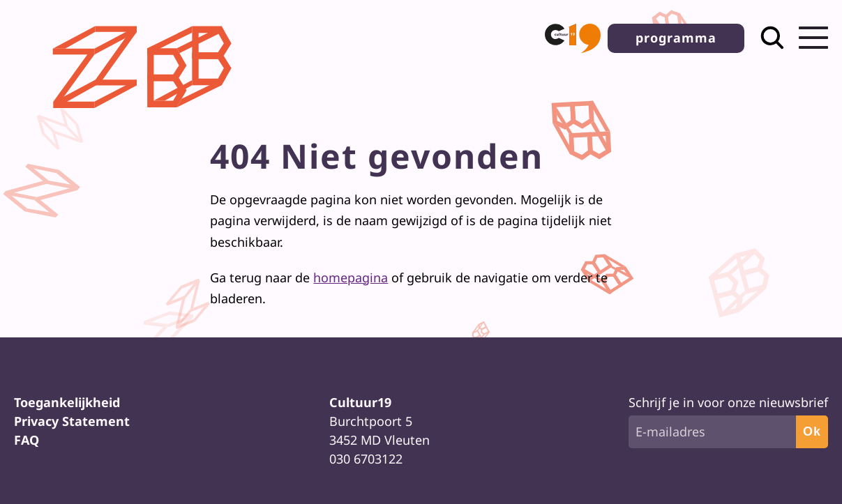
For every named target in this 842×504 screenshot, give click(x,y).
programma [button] (676, 38)
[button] (573, 38)
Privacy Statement (72, 421)
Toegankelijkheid (67, 402)
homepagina (351, 277)
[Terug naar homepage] (146, 119)
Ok (812, 432)
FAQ (27, 440)
